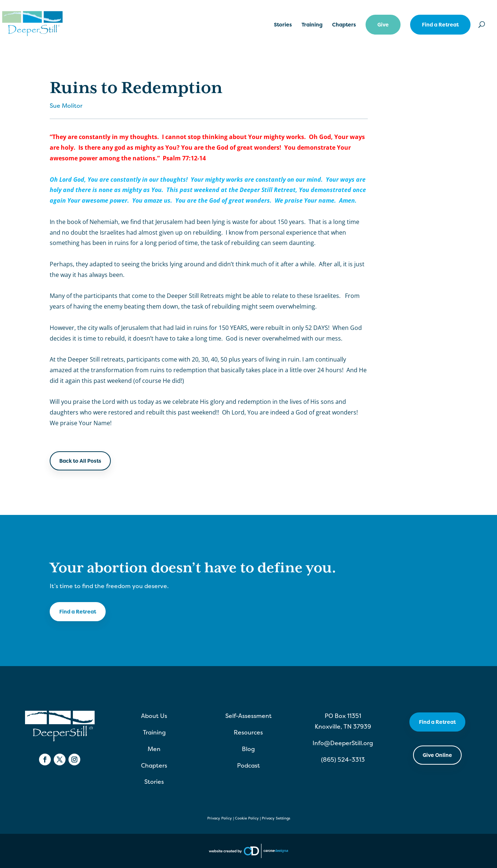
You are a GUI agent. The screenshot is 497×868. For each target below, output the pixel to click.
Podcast (248, 765)
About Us (154, 716)
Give (383, 24)
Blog (248, 749)
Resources (248, 732)
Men (154, 749)
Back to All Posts (80, 461)
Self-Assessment (248, 716)
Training (312, 25)
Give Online (437, 755)
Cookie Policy (247, 818)
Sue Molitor (66, 106)
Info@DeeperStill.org (343, 743)
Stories (283, 25)
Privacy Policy (220, 818)
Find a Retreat (440, 24)
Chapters (344, 25)
